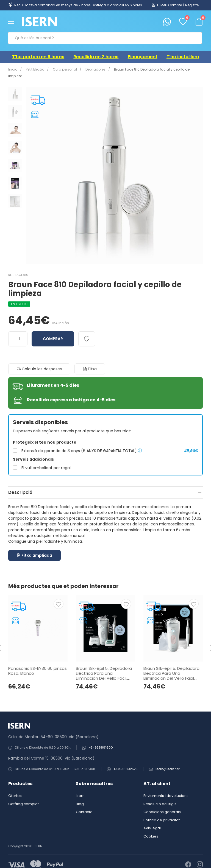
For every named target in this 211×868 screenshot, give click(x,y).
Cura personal (63, 69)
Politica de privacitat (162, 814)
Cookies (151, 830)
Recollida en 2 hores (96, 57)
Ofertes (15, 789)
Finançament (143, 57)
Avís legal (152, 821)
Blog (80, 797)
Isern (80, 789)
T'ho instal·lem (183, 57)
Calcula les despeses (39, 362)
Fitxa (90, 362)
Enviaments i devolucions (166, 789)
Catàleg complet (23, 797)
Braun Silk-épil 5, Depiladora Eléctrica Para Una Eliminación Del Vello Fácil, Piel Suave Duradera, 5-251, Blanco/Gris (104, 672)
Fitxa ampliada (34, 549)
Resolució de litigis (160, 797)
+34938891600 (101, 741)
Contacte (84, 805)
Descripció (20, 486)
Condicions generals (162, 805)
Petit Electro (34, 69)
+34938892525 (126, 762)
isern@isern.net (168, 762)
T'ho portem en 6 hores (38, 57)
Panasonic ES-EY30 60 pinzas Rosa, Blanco (38, 664)
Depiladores (92, 69)
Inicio (13, 69)
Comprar (53, 332)
